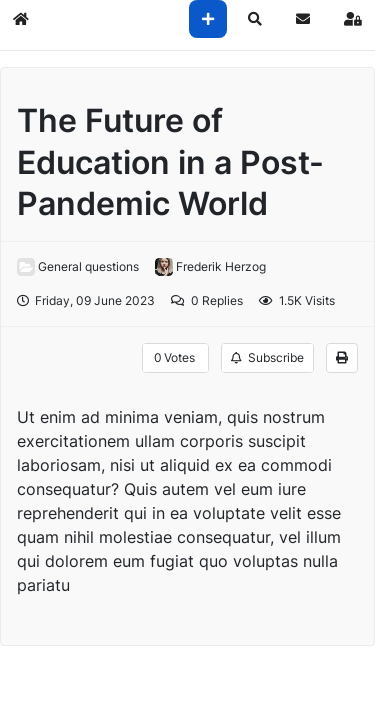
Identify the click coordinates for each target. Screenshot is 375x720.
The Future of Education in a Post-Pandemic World (170, 162)
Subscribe (267, 357)
